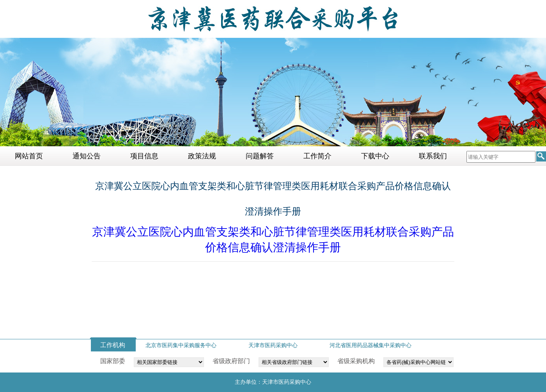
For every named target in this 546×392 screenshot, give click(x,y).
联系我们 (433, 156)
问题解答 (260, 156)
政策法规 (202, 156)
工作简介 (317, 156)
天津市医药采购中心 (273, 345)
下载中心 (375, 156)
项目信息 (144, 156)
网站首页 (29, 156)
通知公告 (87, 156)
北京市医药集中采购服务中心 (181, 345)
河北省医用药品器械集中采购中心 (370, 345)
